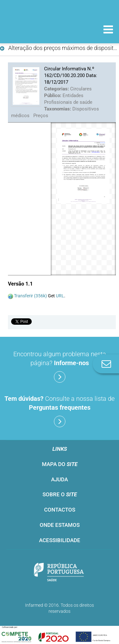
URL (60, 296)
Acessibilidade (60, 540)
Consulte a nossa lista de (60, 411)
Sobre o (60, 494)
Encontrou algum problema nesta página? (60, 366)
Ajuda (60, 479)
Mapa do (60, 464)
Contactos (60, 510)
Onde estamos (60, 525)
